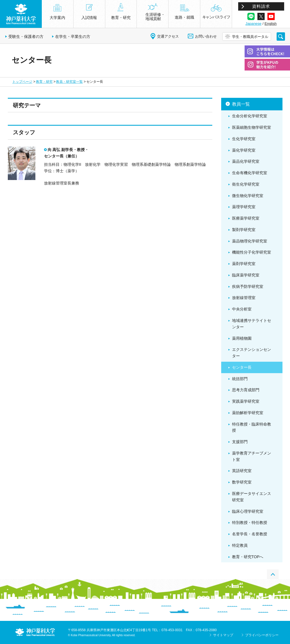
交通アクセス (168, 36)
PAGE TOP (273, 574)
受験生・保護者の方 (26, 37)
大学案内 (57, 18)
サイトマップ (223, 635)
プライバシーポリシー (262, 635)
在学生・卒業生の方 (73, 37)
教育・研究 (44, 82)
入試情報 (89, 18)
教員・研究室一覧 (69, 82)
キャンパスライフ (216, 17)
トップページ (22, 82)
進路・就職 (184, 17)
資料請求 (261, 6)
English (271, 24)
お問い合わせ (206, 36)
